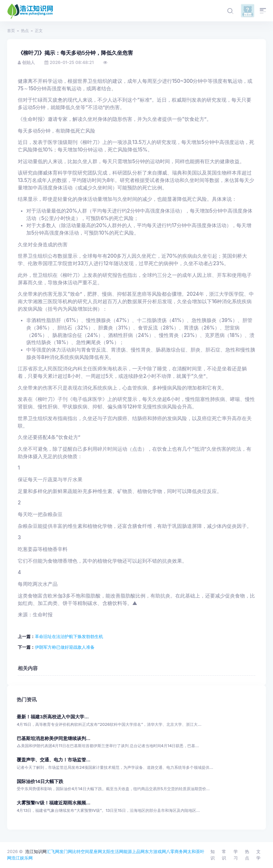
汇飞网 (53, 851)
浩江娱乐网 (22, 858)
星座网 (96, 851)
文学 (258, 855)
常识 (224, 855)
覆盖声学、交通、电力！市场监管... (53, 760)
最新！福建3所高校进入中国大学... (53, 717)
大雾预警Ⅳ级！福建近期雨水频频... (53, 803)
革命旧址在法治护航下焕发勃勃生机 (69, 636)
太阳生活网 (113, 851)
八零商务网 (177, 851)
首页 (11, 31)
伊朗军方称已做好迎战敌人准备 (65, 647)
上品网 (138, 851)
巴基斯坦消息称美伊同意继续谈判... (53, 738)
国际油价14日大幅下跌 (40, 781)
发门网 (66, 851)
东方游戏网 (155, 851)
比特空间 (81, 851)
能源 (128, 851)
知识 (213, 855)
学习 (236, 855)
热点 (25, 31)
